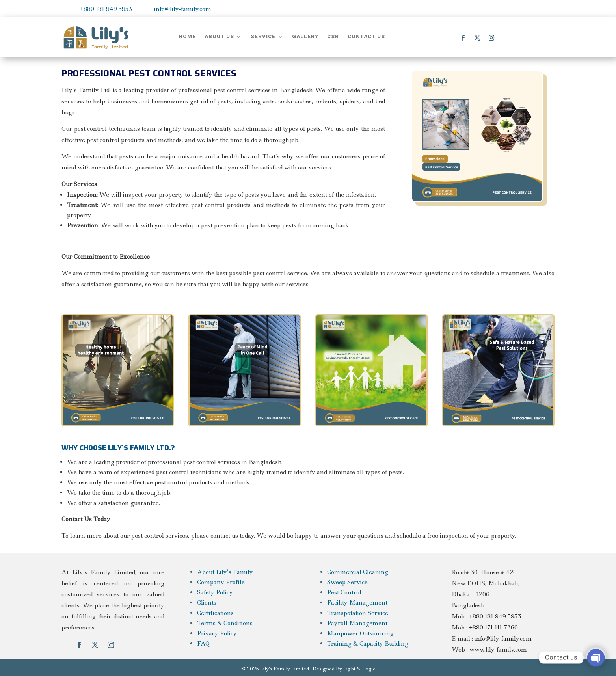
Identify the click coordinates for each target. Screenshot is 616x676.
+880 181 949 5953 (106, 9)
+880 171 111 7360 (493, 628)
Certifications (215, 613)
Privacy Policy (217, 633)
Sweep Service (347, 582)
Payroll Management (357, 623)
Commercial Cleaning (358, 572)
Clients (207, 603)
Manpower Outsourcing (360, 633)
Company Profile (221, 582)
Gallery (305, 36)
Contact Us (366, 36)
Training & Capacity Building (368, 644)
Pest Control (344, 592)
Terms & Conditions (225, 623)
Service (263, 36)
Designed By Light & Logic (344, 669)
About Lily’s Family (225, 572)
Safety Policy (215, 592)
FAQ (203, 644)
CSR (333, 36)
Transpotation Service (358, 613)
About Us (219, 36)
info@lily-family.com (183, 9)
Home (187, 36)
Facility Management (357, 603)
